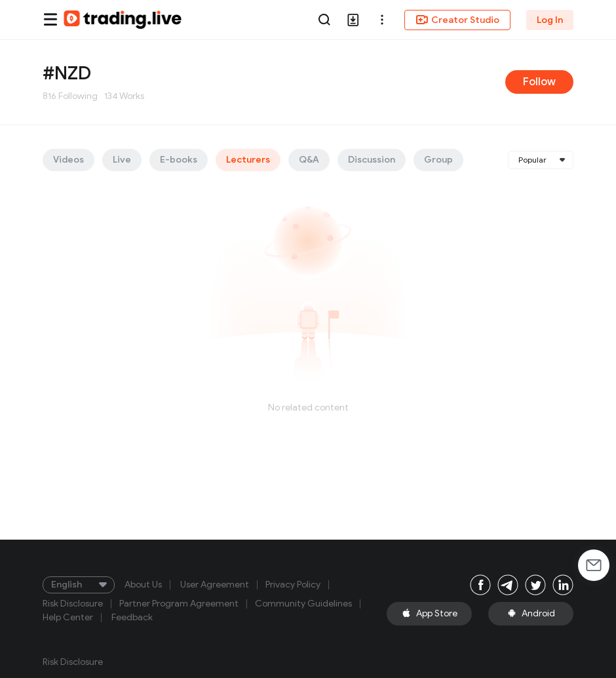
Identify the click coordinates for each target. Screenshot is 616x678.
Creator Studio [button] (457, 20)
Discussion (372, 160)
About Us (143, 585)
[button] (382, 20)
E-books (179, 160)
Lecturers (248, 160)
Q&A (309, 160)
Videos (68, 160)
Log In (550, 20)
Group (438, 160)
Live (122, 160)
